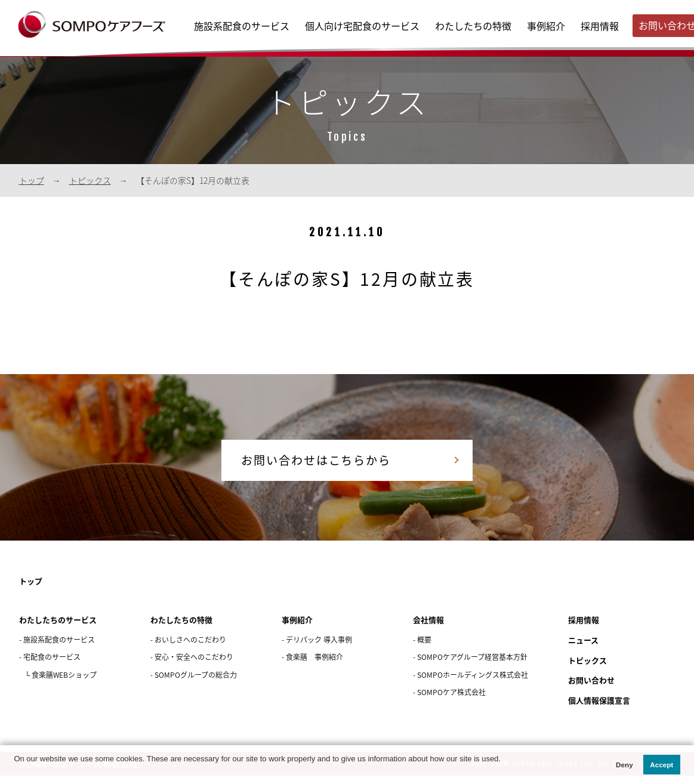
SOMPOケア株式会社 (451, 702)
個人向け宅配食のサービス (362, 26)
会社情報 (430, 629)
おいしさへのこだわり (190, 649)
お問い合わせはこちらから (303, 464)
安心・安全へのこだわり (194, 666)
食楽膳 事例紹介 (314, 666)
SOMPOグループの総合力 (196, 684)
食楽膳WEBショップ (64, 684)
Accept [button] (661, 765)
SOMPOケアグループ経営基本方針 (472, 666)
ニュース (584, 649)
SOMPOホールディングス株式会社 (473, 684)
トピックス (90, 180)
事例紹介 (546, 26)
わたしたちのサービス (61, 629)
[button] (15, 771)
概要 (424, 649)
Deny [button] (624, 765)
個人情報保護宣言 (602, 709)
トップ (32, 180)
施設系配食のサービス (242, 26)
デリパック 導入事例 (319, 649)
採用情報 (600, 26)
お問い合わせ (593, 689)
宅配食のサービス (52, 666)
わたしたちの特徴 (473, 26)
